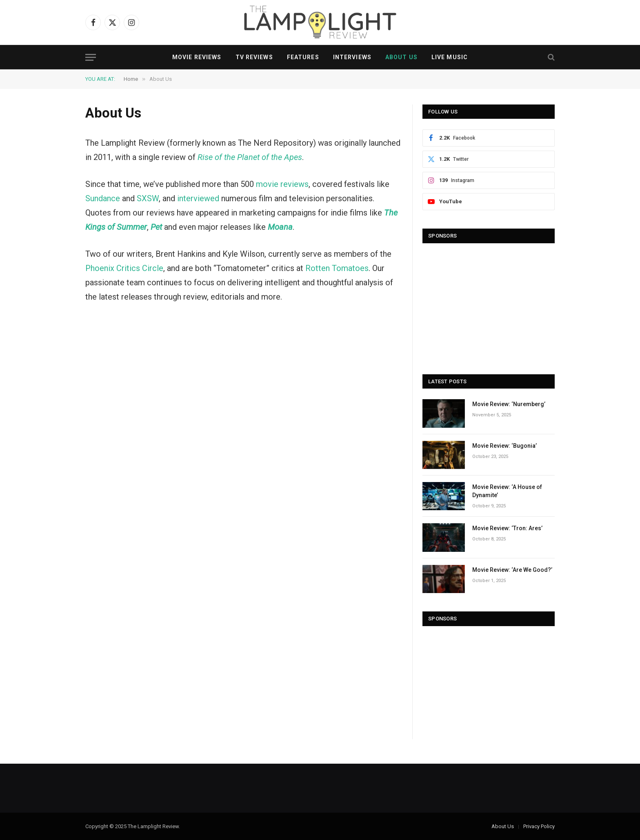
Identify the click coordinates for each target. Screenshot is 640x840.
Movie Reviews (197, 57)
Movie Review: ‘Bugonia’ (504, 446)
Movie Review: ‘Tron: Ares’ (507, 528)
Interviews (352, 57)
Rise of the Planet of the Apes (250, 157)
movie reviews (282, 184)
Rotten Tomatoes (337, 268)
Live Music (450, 57)
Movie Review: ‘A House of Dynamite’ (507, 491)
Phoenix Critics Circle (124, 268)
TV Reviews (254, 57)
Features (303, 57)
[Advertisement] (489, 305)
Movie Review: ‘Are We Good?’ (512, 570)
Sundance (103, 198)
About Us (401, 57)
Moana (280, 227)
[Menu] (91, 57)
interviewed (198, 198)
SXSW (148, 198)
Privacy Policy (539, 826)
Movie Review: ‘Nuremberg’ (509, 404)
